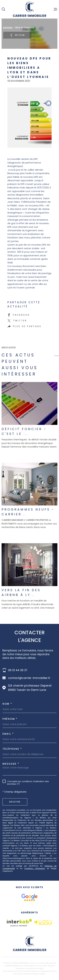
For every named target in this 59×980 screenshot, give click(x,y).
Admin (52, 971)
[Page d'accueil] (30, 9)
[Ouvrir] (3, 9)
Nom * (7, 704)
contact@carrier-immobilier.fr (29, 678)
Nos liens (18, 974)
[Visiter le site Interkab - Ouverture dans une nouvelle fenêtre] (19, 923)
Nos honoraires (10, 971)
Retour (17, 35)
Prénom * (10, 719)
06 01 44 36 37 (18, 670)
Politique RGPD (30, 974)
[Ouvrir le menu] (56, 9)
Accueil (8, 28)
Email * (8, 734)
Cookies (42, 974)
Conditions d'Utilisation (35, 869)
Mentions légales (39, 971)
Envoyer (15, 802)
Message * (11, 764)
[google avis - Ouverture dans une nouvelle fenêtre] (30, 897)
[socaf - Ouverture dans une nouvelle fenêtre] (43, 923)
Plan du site (24, 971)
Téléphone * (12, 749)
